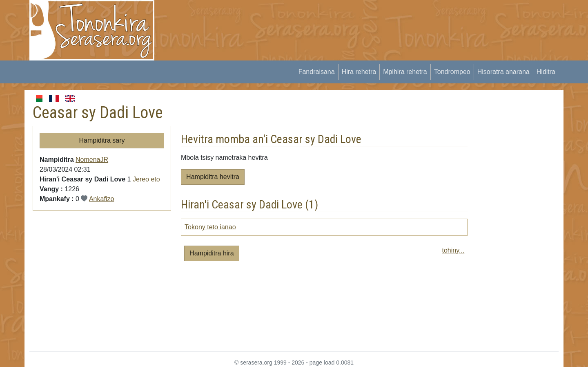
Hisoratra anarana (503, 72)
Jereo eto (146, 179)
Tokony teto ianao (210, 227)
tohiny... (453, 250)
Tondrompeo (452, 72)
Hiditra (546, 72)
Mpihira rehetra (405, 72)
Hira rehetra (359, 72)
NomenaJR (92, 160)
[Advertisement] (313, 18)
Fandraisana (317, 72)
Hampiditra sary (102, 140)
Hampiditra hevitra (213, 177)
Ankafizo (101, 199)
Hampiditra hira (212, 253)
